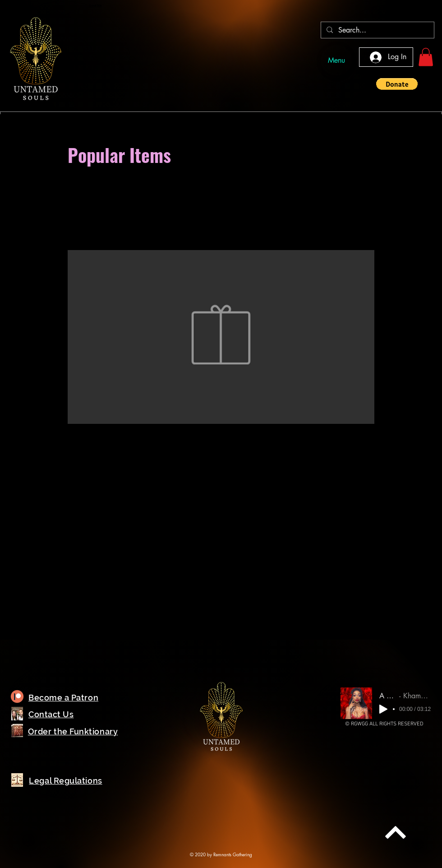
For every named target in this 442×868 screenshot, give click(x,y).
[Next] (396, 832)
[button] (426, 57)
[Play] (383, 709)
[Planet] (17, 697)
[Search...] (377, 30)
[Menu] (336, 60)
